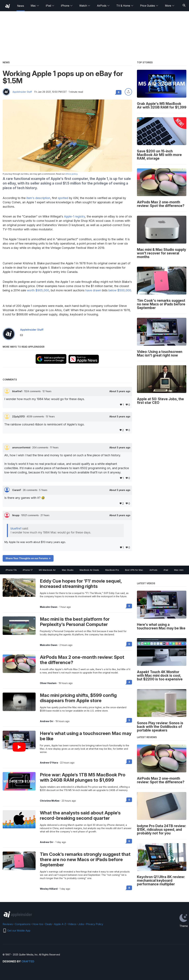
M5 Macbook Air (47, 570)
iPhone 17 (28, 570)
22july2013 (19, 416)
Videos (72, 924)
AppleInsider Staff (22, 92)
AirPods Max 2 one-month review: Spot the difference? (82, 660)
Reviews (8, 924)
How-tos (38, 924)
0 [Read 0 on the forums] (129, 606)
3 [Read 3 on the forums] (129, 762)
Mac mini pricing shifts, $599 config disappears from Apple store (78, 698)
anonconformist (22, 447)
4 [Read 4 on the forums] (129, 682)
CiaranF (17, 490)
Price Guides (149, 6)
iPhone (67, 6)
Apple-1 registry (74, 216)
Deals (49, 924)
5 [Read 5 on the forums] (129, 720)
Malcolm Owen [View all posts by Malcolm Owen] (49, 607)
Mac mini (179, 570)
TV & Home (125, 6)
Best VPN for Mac (134, 570)
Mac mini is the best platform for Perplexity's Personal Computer (75, 622)
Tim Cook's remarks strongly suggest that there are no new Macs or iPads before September (85, 859)
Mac (35, 6)
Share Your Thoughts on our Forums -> (28, 558)
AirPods (103, 6)
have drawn (93, 290)
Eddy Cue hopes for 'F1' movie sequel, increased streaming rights (81, 584)
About (120, 391)
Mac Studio (68, 570)
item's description (38, 198)
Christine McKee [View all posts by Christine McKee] (50, 801)
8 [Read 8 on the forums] (129, 888)
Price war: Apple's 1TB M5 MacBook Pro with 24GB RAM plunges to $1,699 (83, 777)
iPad (50, 6)
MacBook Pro (112, 570)
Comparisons (23, 924)
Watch (85, 6)
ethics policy (71, 174)
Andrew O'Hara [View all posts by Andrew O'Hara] (49, 763)
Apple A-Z (60, 924)
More (170, 6)
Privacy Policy (95, 924)
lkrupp (16, 515)
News (21, 6)
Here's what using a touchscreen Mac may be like (86, 736)
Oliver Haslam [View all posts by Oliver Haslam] (48, 683)
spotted (63, 198)
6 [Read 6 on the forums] (129, 841)
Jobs (81, 924)
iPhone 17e (11, 570)
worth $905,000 (38, 290)
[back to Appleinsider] (8, 6)
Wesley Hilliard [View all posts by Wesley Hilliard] (49, 889)
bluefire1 (18, 391)
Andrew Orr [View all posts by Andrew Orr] (47, 721)
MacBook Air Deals (89, 570)
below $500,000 (120, 290)
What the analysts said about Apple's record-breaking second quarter (80, 815)
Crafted (28, 961)
